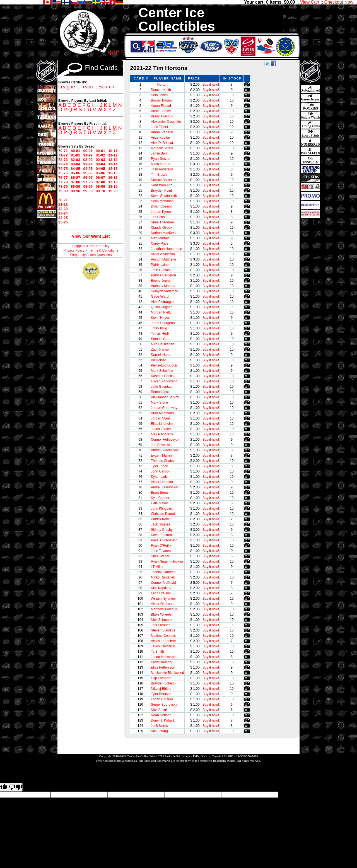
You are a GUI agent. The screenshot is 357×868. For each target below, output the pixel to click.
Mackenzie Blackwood (167, 673)
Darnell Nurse (161, 355)
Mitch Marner (161, 164)
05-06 (100, 173)
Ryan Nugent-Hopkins (167, 561)
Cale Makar (159, 503)
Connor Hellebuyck (165, 440)
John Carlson (161, 471)
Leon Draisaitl (161, 593)
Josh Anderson (162, 169)
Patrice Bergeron (163, 275)
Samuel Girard (162, 339)
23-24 (63, 213)
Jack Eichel (159, 127)
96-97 (88, 178)
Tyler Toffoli (159, 466)
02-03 (100, 160)
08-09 (100, 186)
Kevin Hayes (160, 318)
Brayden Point (161, 191)
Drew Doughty (161, 662)
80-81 (76, 151)
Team (87, 87)
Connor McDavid (163, 583)
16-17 (113, 178)
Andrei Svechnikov (165, 450)
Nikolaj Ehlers (161, 689)
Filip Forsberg (161, 678)
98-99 (88, 186)
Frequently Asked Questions (91, 255)
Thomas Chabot (163, 461)
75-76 (63, 173)
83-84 (76, 164)
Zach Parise (160, 349)
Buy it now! (211, 85)
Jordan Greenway (164, 408)
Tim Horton (159, 85)
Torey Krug (159, 328)
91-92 (88, 155)
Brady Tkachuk (162, 116)
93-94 (88, 164)
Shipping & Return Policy (91, 246)
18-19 (113, 186)
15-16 (113, 173)
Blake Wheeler (162, 614)
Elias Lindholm (162, 424)
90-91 (88, 151)
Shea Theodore (162, 222)
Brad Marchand (162, 413)
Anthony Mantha (163, 286)
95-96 (88, 173)
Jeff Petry (158, 217)
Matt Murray (160, 238)
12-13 (113, 160)
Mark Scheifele (162, 371)
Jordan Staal (160, 418)
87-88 (76, 182)
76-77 (63, 178)
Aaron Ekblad (161, 106)
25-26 (63, 222)
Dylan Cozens (161, 206)
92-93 (88, 160)
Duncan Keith (161, 90)
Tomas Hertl (160, 334)
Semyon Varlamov (164, 291)
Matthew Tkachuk (164, 609)
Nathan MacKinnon (165, 233)
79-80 (63, 191)
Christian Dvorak (163, 514)
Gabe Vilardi (160, 296)
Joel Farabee (161, 625)
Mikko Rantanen (163, 577)
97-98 (88, 182)
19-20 (113, 191)
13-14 (113, 164)
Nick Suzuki (160, 710)
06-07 (100, 178)
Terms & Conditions (103, 250)
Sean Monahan (162, 201)
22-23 (63, 209)
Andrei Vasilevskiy (164, 487)
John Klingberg (162, 508)
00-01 (100, 151)
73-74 (63, 164)
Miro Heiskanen (162, 344)
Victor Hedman (162, 482)
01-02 (100, 155)
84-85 (76, 169)
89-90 (76, 191)
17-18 (113, 182)
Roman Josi (160, 392)
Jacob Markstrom (164, 657)
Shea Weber (160, 556)
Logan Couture (162, 699)
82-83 (76, 160)
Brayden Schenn (163, 683)
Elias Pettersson (163, 667)
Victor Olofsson (162, 604)
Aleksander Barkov (165, 397)
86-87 (76, 178)
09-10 (100, 191)
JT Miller (157, 567)
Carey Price (160, 243)
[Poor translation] (15, 787)
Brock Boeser (161, 111)
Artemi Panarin (162, 132)
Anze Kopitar (161, 138)
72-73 (63, 160)
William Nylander (163, 599)
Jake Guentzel (162, 387)
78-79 (63, 186)
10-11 (113, 151)
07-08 (100, 182)
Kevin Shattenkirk (164, 196)
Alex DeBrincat (162, 143)
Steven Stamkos (163, 630)
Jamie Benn (160, 153)
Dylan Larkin (160, 477)
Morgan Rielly (161, 312)
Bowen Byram (161, 100)
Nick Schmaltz (161, 620)
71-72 (63, 155)
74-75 (63, 169)
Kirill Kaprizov (161, 588)
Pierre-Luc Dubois (164, 365)
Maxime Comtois (163, 636)
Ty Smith (157, 652)
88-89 (76, 186)
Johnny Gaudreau (164, 572)
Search (106, 87)
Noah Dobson (161, 715)
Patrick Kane (160, 519)
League (67, 87)
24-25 (63, 218)
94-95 (88, 169)
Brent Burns (160, 493)
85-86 (76, 173)
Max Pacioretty (162, 434)
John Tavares (161, 551)
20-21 (63, 200)
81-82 (76, 155)
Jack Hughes (161, 524)
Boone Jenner (161, 281)
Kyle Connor (160, 498)
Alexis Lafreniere (163, 641)
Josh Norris (159, 726)
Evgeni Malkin (161, 455)
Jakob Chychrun (163, 646)
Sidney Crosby (162, 530)
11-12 (113, 155)
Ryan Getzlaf (161, 159)
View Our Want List (91, 236)
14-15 (113, 169)
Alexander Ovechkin (166, 122)
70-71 (63, 151)
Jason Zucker (161, 429)
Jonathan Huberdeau (167, 249)
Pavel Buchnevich (164, 540)
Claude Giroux (162, 228)
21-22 (63, 204)
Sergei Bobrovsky (164, 705)
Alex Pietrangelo (163, 302)
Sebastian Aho (162, 185)
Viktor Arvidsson (163, 254)
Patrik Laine (160, 265)
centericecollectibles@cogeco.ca (116, 761)
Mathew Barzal (162, 148)
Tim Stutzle (159, 175)
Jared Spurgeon (163, 323)
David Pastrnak (162, 535)
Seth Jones (159, 95)
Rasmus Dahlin (162, 376)
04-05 (100, 169)
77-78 (63, 182)
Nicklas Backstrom (165, 180)
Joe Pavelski (160, 445)
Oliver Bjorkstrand (164, 381)
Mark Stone (159, 402)
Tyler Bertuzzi (161, 694)
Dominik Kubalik (163, 720)
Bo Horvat (158, 360)
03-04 (100, 164)
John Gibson (160, 270)
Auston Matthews (164, 259)
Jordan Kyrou (161, 212)
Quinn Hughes (162, 307)
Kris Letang (159, 731)
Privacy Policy (74, 250)
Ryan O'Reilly (161, 546)
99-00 (88, 191)
